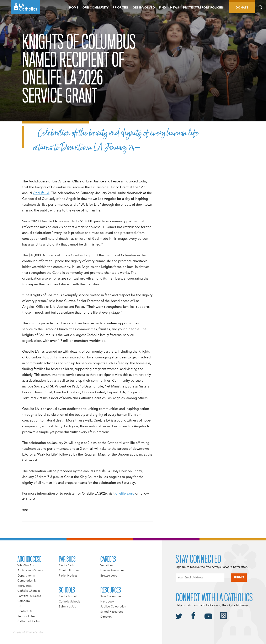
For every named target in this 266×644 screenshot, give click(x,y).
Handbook (107, 602)
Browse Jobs (109, 576)
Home (74, 8)
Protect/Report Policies (203, 8)
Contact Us (25, 611)
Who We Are (26, 566)
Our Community (95, 8)
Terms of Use (26, 616)
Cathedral (24, 601)
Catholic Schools (70, 602)
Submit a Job (68, 607)
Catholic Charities (29, 591)
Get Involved (144, 8)
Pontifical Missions (29, 596)
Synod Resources (112, 612)
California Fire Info (29, 621)
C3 (19, 606)
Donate (242, 8)
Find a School (68, 596)
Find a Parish (67, 566)
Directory (106, 617)
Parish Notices (68, 576)
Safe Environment (112, 596)
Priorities (121, 8)
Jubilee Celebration (113, 607)
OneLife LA (41, 193)
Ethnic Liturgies (69, 571)
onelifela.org (125, 494)
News (175, 8)
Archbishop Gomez (30, 571)
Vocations (107, 566)
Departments (26, 576)
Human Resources (112, 571)
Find (163, 8)
